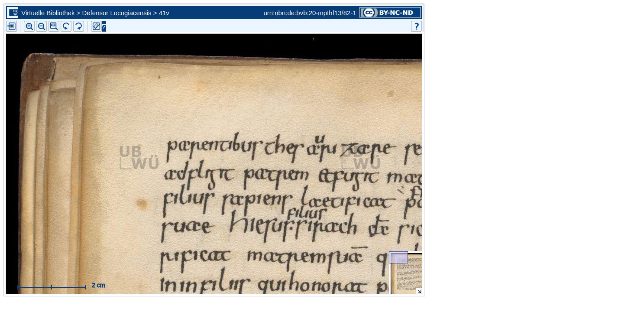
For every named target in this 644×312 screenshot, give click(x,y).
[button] (54, 26)
